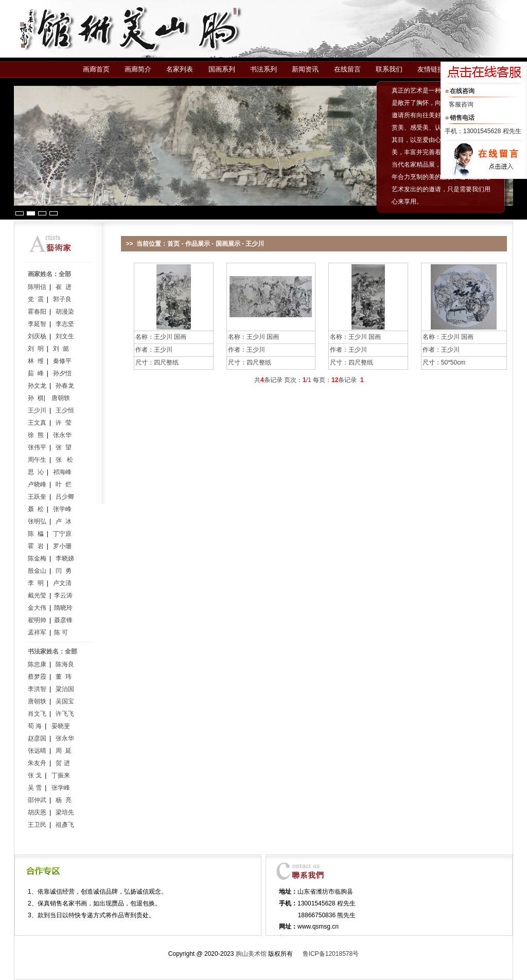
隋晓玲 (63, 608)
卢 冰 (64, 521)
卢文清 (62, 583)
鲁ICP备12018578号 (331, 954)
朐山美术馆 (251, 954)
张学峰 (62, 509)
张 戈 (35, 775)
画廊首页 (96, 69)
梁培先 (65, 812)
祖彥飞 (65, 825)
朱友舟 (37, 763)
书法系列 (263, 69)
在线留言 (347, 69)
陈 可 (61, 632)
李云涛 (63, 595)
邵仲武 (37, 800)
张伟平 (37, 447)
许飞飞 (65, 714)
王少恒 (65, 410)
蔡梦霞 (37, 677)
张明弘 (37, 521)
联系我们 (389, 69)
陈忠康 (37, 664)
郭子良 (62, 299)
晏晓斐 (61, 726)
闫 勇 (64, 571)
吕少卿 (65, 497)
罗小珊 (62, 546)
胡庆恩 (37, 812)
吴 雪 (35, 788)
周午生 (37, 460)
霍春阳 (37, 312)
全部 (65, 274)
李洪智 (37, 689)
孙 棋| (37, 398)
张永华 (62, 435)
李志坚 (65, 324)
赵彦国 (37, 738)
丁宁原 (62, 534)
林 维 (36, 361)
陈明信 (37, 287)
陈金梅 (37, 558)
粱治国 (65, 689)
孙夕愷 (62, 373)
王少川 (37, 410)
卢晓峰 (37, 484)
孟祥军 (37, 632)
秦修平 (62, 361)
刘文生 (65, 336)
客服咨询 (461, 104)
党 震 (36, 299)
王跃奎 (37, 497)
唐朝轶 (61, 398)
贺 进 (63, 763)
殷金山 (37, 571)
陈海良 (65, 664)
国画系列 (222, 69)
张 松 (64, 460)
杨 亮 (64, 800)
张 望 (64, 447)
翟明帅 (37, 620)
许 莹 (64, 423)
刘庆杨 (37, 336)
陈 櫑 (36, 534)
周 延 (64, 751)
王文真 (37, 423)
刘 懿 (61, 349)
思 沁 (36, 472)
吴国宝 (65, 701)
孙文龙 (37, 386)
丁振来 (61, 775)
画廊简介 (138, 69)
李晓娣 (65, 558)
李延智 (37, 324)
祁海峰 (62, 472)
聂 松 (36, 509)
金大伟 (37, 608)
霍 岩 (36, 546)
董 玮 (64, 677)
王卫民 (37, 825)
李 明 (36, 583)
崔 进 (64, 287)
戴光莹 (37, 595)
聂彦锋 (63, 620)
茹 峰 (36, 373)
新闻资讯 (305, 69)
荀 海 (35, 726)
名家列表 (180, 69)
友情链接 (431, 69)
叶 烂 (64, 484)
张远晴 (37, 751)
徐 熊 (36, 435)
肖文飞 (37, 714)
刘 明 (36, 349)
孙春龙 (65, 386)
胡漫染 (65, 312)
